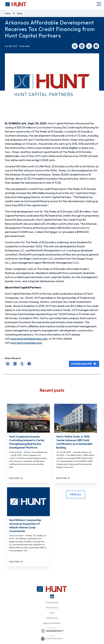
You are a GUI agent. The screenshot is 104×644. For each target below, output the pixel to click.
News (20, 13)
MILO (52, 613)
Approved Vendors (52, 623)
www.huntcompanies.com (26, 343)
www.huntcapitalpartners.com (29, 339)
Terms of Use (52, 608)
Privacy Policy (52, 602)
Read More (16, 478)
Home (8, 13)
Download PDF (84, 364)
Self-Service (52, 618)
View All (76, 495)
